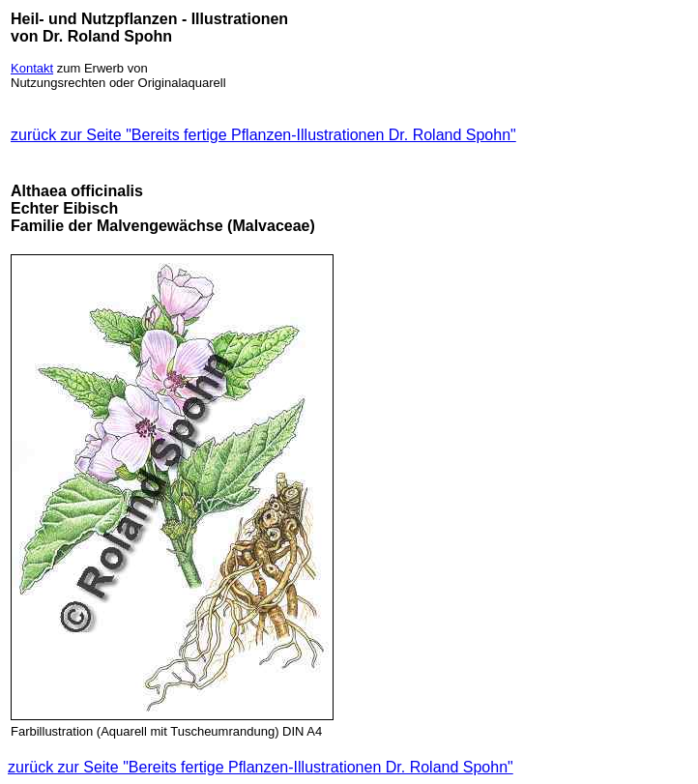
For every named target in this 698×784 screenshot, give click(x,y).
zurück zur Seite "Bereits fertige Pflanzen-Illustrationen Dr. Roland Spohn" (263, 135)
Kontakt (32, 68)
